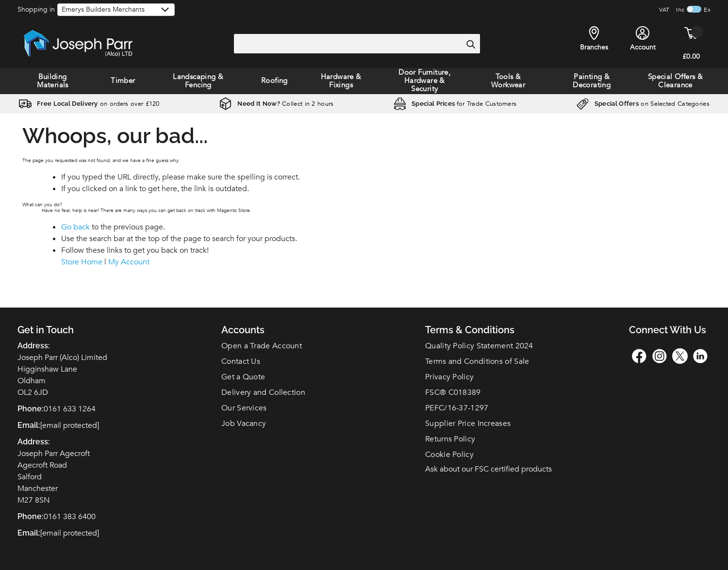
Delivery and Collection (263, 392)
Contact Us (241, 361)
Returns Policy (450, 439)
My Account (129, 262)
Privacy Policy (449, 377)
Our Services (244, 408)
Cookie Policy (449, 455)
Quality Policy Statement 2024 (479, 346)
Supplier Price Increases (468, 423)
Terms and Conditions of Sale (477, 361)
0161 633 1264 (70, 409)
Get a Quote (243, 377)
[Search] (470, 44)
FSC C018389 (453, 392)
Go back (75, 227)
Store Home (82, 262)
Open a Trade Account (262, 346)
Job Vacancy (244, 423)
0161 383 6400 (70, 517)
